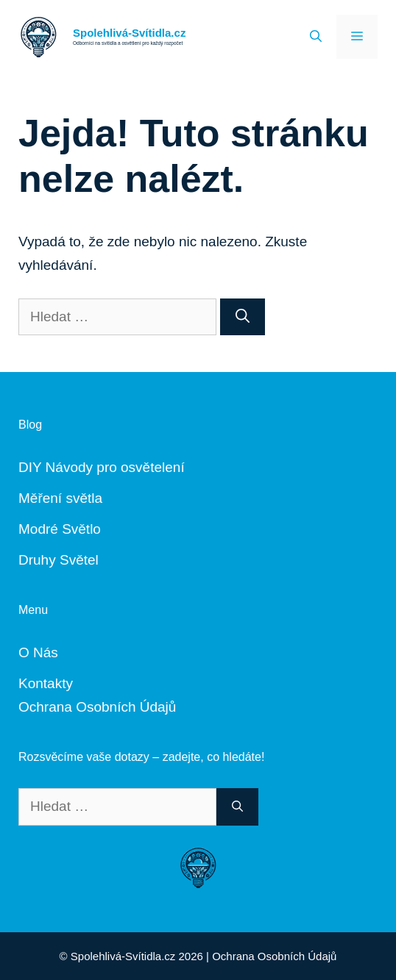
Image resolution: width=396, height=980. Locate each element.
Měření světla (60, 498)
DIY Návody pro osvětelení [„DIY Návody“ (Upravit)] (102, 467)
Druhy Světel (59, 560)
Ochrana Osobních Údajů (97, 707)
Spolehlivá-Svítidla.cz (129, 33)
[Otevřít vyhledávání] (316, 37)
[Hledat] (243, 317)
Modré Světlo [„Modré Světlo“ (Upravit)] (60, 529)
